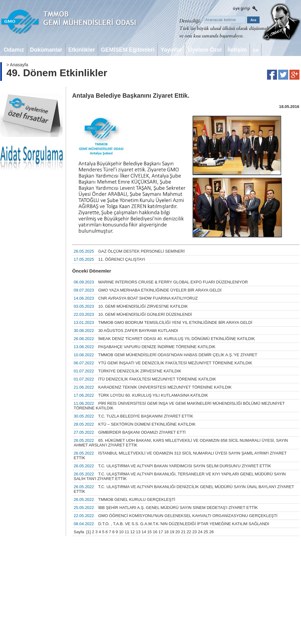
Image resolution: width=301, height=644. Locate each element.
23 (194, 532)
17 (161, 532)
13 (138, 532)
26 (211, 532)
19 (172, 532)
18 (166, 532)
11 (127, 532)
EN (256, 50)
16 (155, 532)
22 (189, 532)
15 (149, 532)
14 (144, 532)
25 (206, 532)
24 (200, 532)
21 (183, 532)
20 (178, 532)
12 (132, 532)
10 (121, 532)
